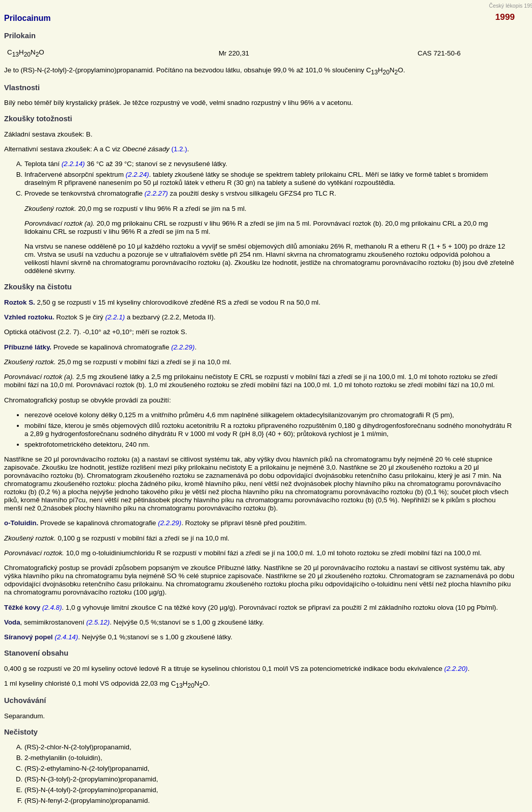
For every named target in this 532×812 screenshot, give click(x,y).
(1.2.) (179, 149)
